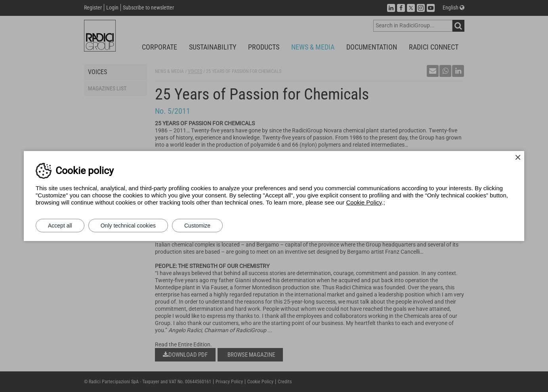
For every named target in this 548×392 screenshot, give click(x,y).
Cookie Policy (364, 202)
